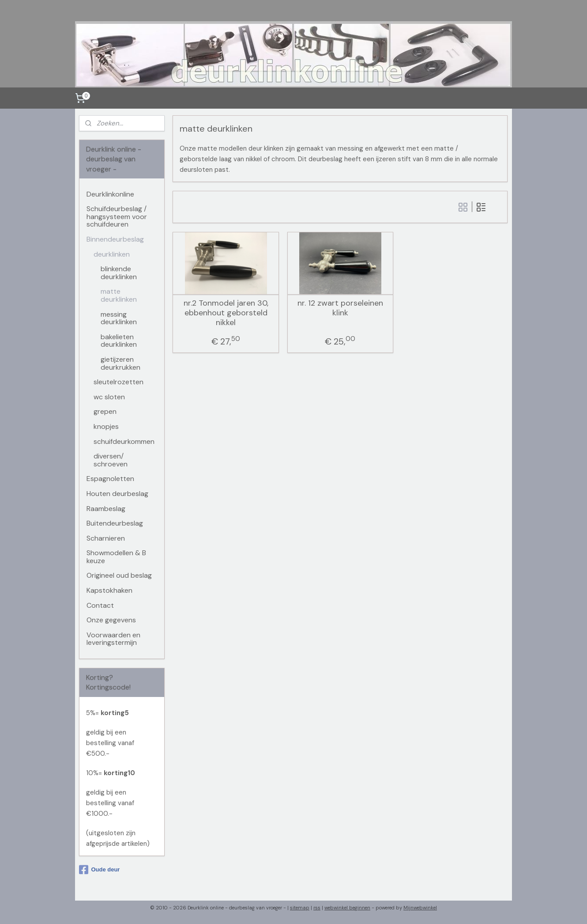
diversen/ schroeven (111, 460)
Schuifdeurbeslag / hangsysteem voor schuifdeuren (117, 216)
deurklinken (112, 254)
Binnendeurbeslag (115, 239)
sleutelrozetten (119, 382)
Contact (100, 605)
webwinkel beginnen (347, 908)
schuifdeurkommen (124, 441)
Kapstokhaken (109, 590)
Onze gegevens (111, 620)
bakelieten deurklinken (119, 341)
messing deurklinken (119, 318)
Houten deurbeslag (117, 494)
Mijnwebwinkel (420, 908)
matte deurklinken (119, 295)
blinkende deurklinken (119, 273)
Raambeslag (106, 509)
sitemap (300, 908)
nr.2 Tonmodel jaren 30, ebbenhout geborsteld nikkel (226, 313)
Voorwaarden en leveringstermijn (113, 639)
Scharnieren (106, 538)
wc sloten (109, 397)
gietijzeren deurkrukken (120, 363)
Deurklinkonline (110, 194)
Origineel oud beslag (119, 575)
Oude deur (99, 870)
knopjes (106, 426)
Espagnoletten (110, 479)
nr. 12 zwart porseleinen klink (340, 308)
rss (317, 908)
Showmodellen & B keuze (116, 557)
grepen (105, 411)
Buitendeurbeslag (115, 523)
